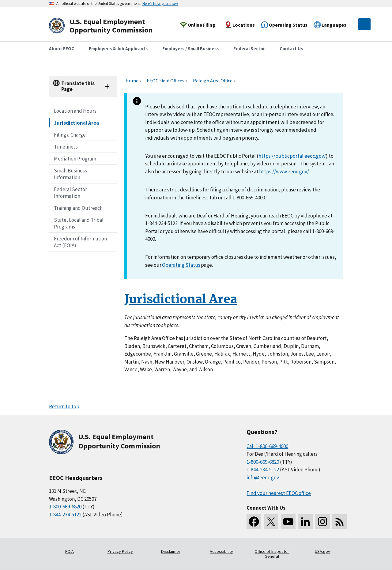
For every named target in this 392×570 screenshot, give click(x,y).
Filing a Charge (70, 135)
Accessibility (221, 551)
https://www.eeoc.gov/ (284, 172)
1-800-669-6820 (65, 507)
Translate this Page (78, 86)
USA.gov (322, 551)
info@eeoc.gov (263, 478)
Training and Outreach (78, 208)
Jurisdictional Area (76, 123)
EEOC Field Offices (166, 81)
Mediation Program (75, 159)
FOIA (70, 551)
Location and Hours (75, 111)
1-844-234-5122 (65, 515)
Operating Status (181, 265)
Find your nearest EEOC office (279, 493)
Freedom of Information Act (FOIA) (80, 242)
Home (132, 81)
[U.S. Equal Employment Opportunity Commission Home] (108, 26)
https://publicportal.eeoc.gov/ (292, 156)
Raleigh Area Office (213, 81)
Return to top (64, 406)
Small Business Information (70, 174)
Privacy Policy (120, 551)
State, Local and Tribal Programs (79, 223)
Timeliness (66, 147)
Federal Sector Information (70, 193)
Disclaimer (171, 551)
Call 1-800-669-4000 (267, 446)
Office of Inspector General (272, 554)
